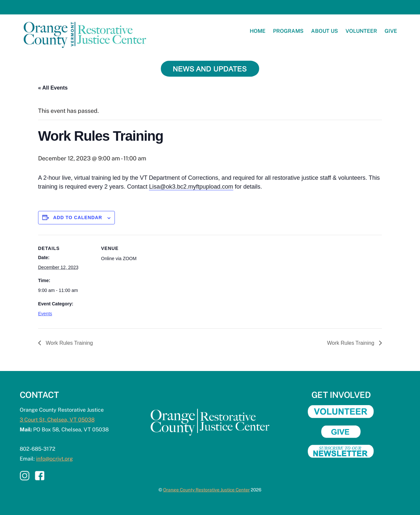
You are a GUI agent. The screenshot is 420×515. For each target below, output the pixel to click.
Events (45, 314)
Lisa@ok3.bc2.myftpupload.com (191, 187)
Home (258, 31)
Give (391, 31)
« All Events (53, 88)
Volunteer (361, 31)
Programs (288, 31)
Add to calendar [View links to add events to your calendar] (78, 217)
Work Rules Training (69, 343)
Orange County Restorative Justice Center (206, 490)
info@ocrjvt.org (54, 459)
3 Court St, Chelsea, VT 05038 (57, 420)
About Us (325, 31)
